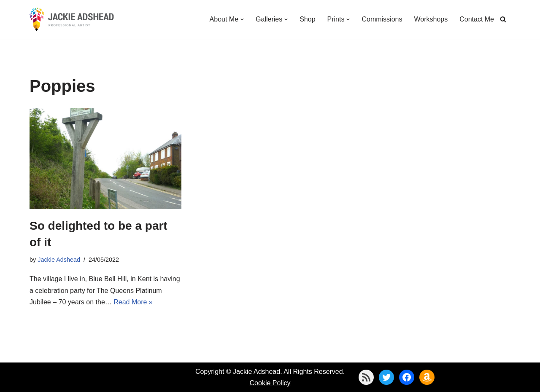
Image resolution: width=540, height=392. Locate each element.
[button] (242, 19)
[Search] (503, 19)
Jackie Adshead (59, 260)
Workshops (431, 19)
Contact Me (477, 19)
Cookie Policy (270, 383)
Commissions (382, 19)
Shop (307, 19)
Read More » (133, 302)
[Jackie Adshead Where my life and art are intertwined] (72, 19)
